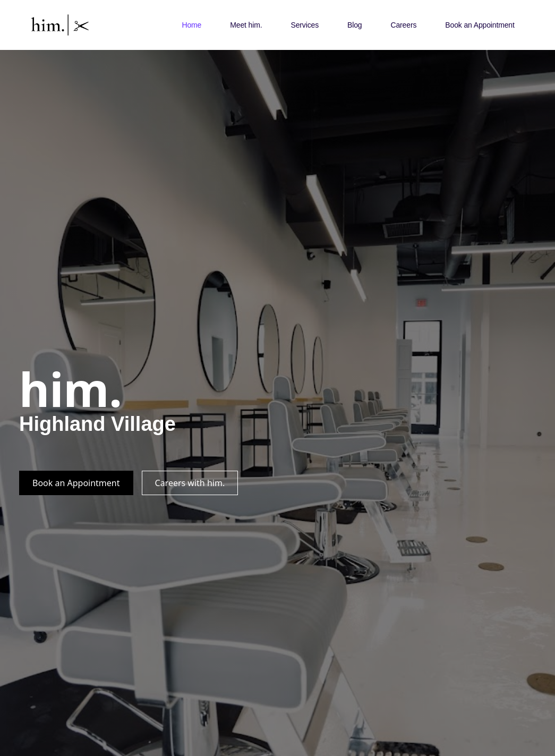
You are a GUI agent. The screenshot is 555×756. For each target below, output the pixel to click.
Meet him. (246, 25)
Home (191, 25)
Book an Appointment (480, 25)
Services (305, 25)
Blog (355, 25)
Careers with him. (190, 483)
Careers (403, 25)
